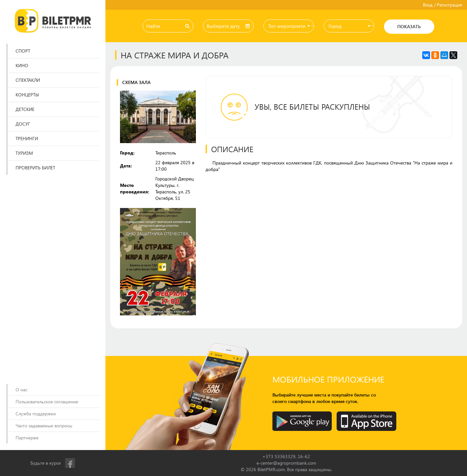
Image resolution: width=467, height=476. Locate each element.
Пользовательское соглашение (47, 402)
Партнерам (27, 438)
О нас (21, 390)
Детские (25, 109)
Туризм (24, 153)
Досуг (23, 124)
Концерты (27, 95)
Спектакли (28, 80)
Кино (22, 65)
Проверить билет (35, 168)
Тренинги (27, 138)
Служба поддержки (36, 414)
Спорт (23, 51)
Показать (409, 26)
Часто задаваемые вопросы (44, 426)
